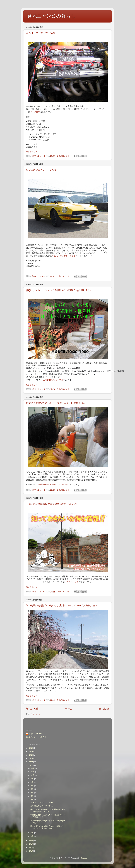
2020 (31, 841)
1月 (32, 836)
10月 (33, 775)
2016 (31, 851)
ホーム (69, 709)
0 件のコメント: (64, 156)
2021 (31, 765)
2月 (32, 833)
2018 (31, 848)
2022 (31, 762)
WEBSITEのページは (53, 380)
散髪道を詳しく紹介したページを (53, 484)
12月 (33, 768)
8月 (32, 782)
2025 (31, 751)
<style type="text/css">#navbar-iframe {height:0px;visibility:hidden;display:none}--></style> (67, 722)
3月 (32, 799)
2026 (31, 748)
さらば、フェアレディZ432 (41, 33)
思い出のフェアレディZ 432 (41, 170)
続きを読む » (31, 152)
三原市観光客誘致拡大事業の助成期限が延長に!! (52, 504)
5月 (32, 793)
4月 (32, 796)
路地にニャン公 (35, 734)
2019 (31, 844)
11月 (33, 772)
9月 (32, 779)
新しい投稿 (32, 709)
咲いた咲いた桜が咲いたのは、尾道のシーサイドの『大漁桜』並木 (62, 605)
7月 (32, 786)
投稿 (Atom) (35, 714)
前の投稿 (104, 709)
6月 (32, 789)
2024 (31, 755)
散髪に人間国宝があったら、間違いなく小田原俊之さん (56, 403)
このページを (73, 582)
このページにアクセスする (64, 256)
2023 (31, 758)
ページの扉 (35, 112)
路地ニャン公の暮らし (51, 16)
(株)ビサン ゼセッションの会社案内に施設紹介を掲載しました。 (60, 290)
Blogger (84, 858)
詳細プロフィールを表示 (36, 737)
